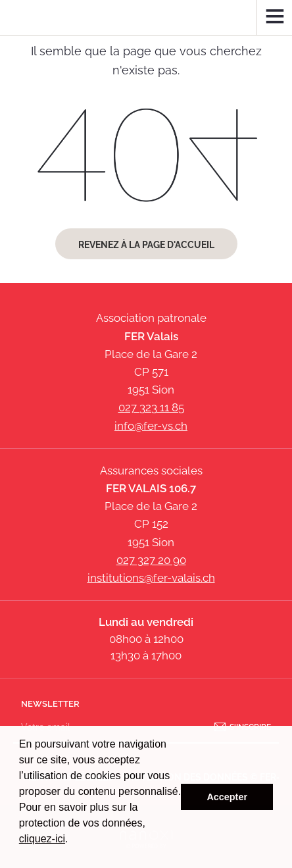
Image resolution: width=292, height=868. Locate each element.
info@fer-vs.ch (151, 426)
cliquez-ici (42, 839)
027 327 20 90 (151, 560)
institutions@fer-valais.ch (151, 578)
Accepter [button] (227, 797)
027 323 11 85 (151, 407)
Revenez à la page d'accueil (146, 245)
